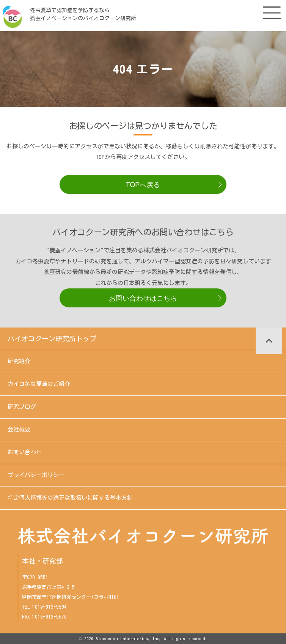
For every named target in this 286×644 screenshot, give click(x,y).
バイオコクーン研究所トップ (52, 339)
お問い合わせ (25, 452)
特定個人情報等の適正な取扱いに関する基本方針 (70, 498)
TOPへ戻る (143, 185)
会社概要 (19, 429)
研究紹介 (19, 361)
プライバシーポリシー (36, 475)
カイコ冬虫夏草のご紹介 (39, 384)
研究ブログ (22, 407)
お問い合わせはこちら (143, 298)
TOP (100, 157)
